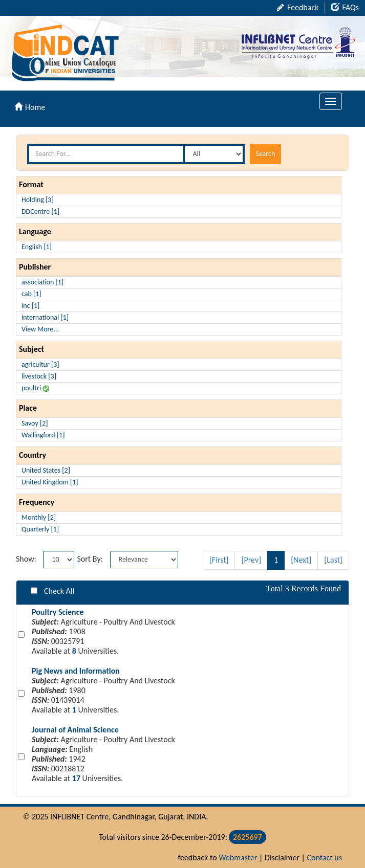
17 (76, 778)
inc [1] (30, 306)
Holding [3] (38, 200)
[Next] (301, 560)
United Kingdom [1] (50, 482)
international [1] (45, 317)
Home (30, 107)
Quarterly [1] (40, 529)
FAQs (345, 7)
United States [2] (46, 470)
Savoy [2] (35, 423)
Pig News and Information (76, 671)
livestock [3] (39, 376)
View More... (40, 329)
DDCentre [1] (40, 212)
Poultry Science (58, 612)
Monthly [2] (39, 517)
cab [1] (31, 294)
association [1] (42, 282)
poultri (35, 388)
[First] (219, 560)
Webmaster (238, 858)
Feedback (298, 7)
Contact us (325, 858)
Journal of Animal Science (75, 730)
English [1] (37, 247)
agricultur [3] (40, 364)
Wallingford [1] (43, 435)
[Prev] (251, 560)
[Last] (333, 560)
